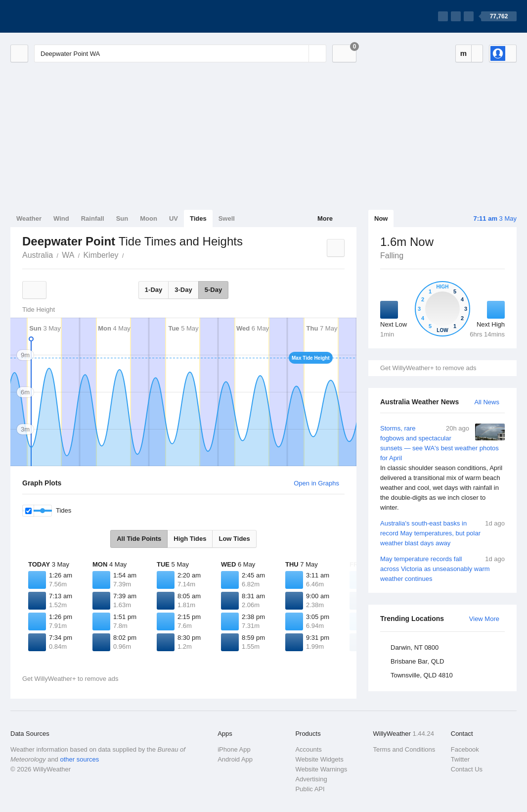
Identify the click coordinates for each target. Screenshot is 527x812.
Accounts (308, 749)
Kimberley (101, 255)
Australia (38, 255)
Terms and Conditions (404, 749)
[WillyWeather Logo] (57, 16)
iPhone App (234, 749)
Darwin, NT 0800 (415, 647)
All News (487, 402)
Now (381, 218)
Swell (227, 218)
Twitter (460, 759)
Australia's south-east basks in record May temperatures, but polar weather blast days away (442, 533)
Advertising (311, 779)
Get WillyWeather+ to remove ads (428, 368)
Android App (235, 759)
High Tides (190, 539)
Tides (198, 218)
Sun (122, 218)
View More (484, 619)
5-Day (213, 290)
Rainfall (93, 218)
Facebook (465, 749)
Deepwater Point (130, 254)
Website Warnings (321, 769)
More (325, 218)
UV (174, 218)
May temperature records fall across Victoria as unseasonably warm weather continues (442, 568)
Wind (61, 218)
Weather (29, 218)
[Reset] (300, 53)
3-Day (183, 290)
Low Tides (234, 539)
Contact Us (467, 769)
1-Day (154, 290)
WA (68, 255)
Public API (310, 789)
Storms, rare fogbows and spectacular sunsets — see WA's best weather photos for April (442, 468)
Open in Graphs (316, 483)
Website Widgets (319, 759)
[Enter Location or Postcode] (180, 53)
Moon (149, 218)
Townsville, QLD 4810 (422, 675)
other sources (79, 759)
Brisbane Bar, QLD (417, 661)
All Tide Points (139, 539)
